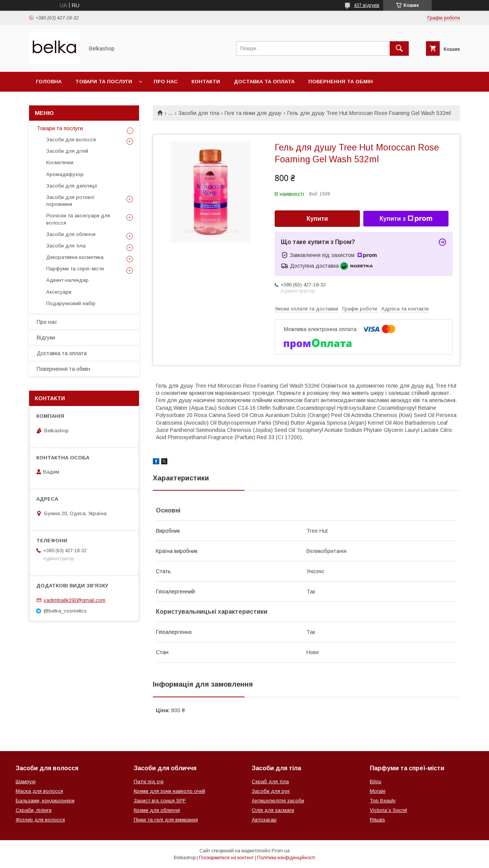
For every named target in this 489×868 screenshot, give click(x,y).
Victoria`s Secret (388, 810)
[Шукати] (399, 48)
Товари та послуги (104, 82)
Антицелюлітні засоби (278, 801)
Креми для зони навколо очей (169, 791)
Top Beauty (383, 801)
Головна (49, 82)
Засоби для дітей (67, 151)
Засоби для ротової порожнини (70, 201)
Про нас (166, 82)
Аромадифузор (65, 174)
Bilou (376, 782)
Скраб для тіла (270, 782)
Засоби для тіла (199, 113)
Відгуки (46, 338)
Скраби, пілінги (34, 810)
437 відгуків (367, 5)
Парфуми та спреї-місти (75, 269)
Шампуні (26, 782)
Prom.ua (281, 851)
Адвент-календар (67, 280)
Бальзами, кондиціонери (45, 801)
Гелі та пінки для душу (253, 113)
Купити (317, 219)
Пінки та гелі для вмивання (166, 820)
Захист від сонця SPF (160, 801)
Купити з (406, 219)
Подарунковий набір (71, 303)
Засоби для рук (271, 791)
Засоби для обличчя (71, 234)
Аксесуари (59, 292)
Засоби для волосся (71, 140)
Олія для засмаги (273, 810)
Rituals (377, 820)
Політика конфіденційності (286, 858)
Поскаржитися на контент (226, 858)
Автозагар (264, 820)
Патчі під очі (149, 782)
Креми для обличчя (157, 810)
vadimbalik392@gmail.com (74, 600)
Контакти (206, 82)
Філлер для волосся (40, 820)
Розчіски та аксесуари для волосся (78, 219)
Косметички (60, 162)
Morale (378, 791)
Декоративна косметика (75, 257)
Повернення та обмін (341, 82)
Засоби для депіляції (72, 186)
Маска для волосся (39, 791)
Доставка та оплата (264, 82)
